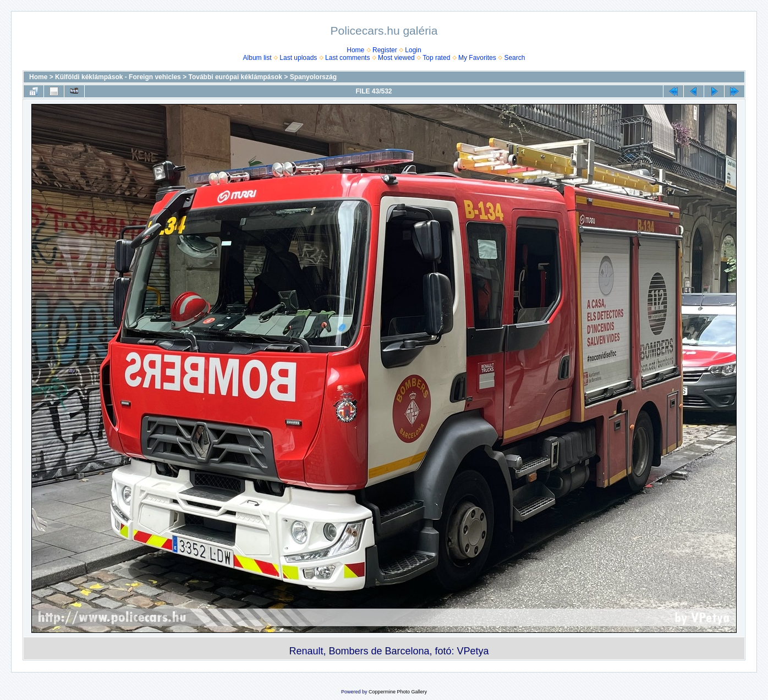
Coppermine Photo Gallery (398, 692)
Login (413, 50)
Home (355, 50)
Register (385, 50)
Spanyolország (313, 77)
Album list (257, 58)
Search (514, 58)
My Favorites (477, 58)
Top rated (436, 58)
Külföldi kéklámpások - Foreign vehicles (118, 77)
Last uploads (298, 58)
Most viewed (396, 58)
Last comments (347, 58)
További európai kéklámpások (235, 77)
